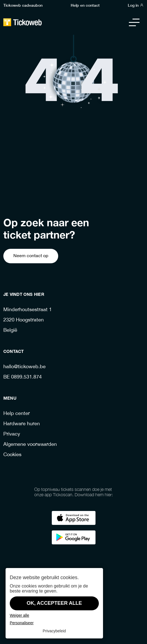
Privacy (12, 434)
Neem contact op (31, 256)
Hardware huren (22, 424)
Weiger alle (19, 615)
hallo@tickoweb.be (24, 367)
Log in (136, 5)
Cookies (12, 455)
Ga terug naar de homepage (74, 196)
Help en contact (85, 5)
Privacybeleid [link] (54, 631)
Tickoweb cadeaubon (23, 5)
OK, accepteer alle (54, 603)
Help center (17, 414)
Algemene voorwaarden (30, 445)
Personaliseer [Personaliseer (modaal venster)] (22, 623)
